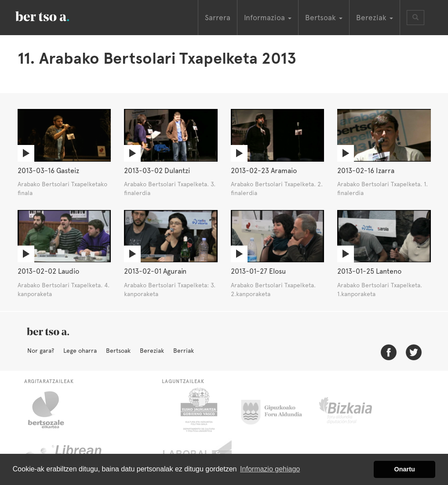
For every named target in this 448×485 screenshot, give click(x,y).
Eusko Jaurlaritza (198, 410)
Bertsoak (118, 351)
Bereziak (152, 351)
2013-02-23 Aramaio (264, 171)
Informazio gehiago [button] (270, 469)
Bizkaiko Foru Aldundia (355, 410)
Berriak (184, 351)
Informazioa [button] (268, 18)
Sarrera (218, 18)
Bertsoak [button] (324, 18)
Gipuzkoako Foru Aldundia (277, 410)
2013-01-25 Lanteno (369, 271)
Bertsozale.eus (52, 410)
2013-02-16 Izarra (366, 171)
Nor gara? (41, 351)
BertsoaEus (55, 15)
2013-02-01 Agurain (155, 271)
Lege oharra (80, 351)
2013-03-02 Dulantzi (157, 171)
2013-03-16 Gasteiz (48, 171)
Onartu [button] (405, 469)
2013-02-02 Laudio (48, 271)
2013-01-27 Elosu (258, 271)
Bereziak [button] (375, 18)
